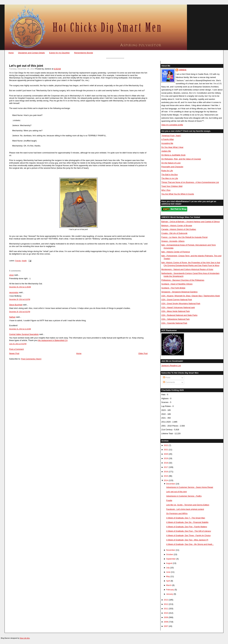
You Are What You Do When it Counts (178, 194)
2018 (166, 463)
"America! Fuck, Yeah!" (171, 136)
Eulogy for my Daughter (60, 53)
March (169, 585)
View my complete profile (172, 125)
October (170, 554)
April (168, 581)
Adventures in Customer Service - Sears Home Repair (190, 487)
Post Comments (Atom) (31, 359)
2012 (166, 604)
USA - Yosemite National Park (174, 323)
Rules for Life (167, 171)
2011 (166, 609)
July (168, 568)
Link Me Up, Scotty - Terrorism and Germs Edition (188, 505)
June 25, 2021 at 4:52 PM (18, 344)
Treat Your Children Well (172, 186)
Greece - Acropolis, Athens (173, 241)
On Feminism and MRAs (177, 513)
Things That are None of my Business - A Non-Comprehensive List (190, 182)
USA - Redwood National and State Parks (179, 315)
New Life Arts (25, 638)
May (168, 576)
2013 (166, 600)
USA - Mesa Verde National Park (175, 311)
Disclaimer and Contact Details (31, 53)
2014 (166, 480)
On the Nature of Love (171, 163)
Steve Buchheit (16, 305)
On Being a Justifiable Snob (173, 155)
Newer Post (14, 353)
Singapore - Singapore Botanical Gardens (179, 292)
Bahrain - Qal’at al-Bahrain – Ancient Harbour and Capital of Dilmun (191, 222)
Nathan (12, 317)
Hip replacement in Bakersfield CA (53, 340)
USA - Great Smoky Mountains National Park (181, 303)
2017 (166, 467)
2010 (166, 613)
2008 (166, 622)
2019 (166, 458)
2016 (166, 472)
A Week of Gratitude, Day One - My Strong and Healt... (190, 544)
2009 (166, 617)
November (171, 550)
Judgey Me (166, 151)
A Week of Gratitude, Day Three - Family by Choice (188, 535)
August (169, 563)
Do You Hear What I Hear (172, 147)
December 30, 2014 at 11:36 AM (20, 287)
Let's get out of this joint (26, 66)
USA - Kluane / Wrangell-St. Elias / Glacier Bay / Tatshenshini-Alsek (191, 296)
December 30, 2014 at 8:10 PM (20, 299)
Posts (167, 378)
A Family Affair (168, 139)
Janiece (183, 70)
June (168, 572)
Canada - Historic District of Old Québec (179, 229)
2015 (166, 476)
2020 (166, 454)
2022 (166, 445)
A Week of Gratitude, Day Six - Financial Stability (187, 522)
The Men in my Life (170, 178)
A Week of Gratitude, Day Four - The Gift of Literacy (189, 531)
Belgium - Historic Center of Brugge (177, 226)
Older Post (143, 353)
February (170, 590)
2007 (166, 626)
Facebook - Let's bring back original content (185, 509)
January (170, 594)
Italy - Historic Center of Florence (176, 252)
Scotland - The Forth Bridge (173, 288)
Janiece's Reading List (171, 366)
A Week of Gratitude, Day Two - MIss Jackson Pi (187, 540)
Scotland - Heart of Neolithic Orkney (177, 284)
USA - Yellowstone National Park (175, 319)
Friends (18, 261)
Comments (169, 382)
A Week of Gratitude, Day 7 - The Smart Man (186, 518)
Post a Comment (16, 349)
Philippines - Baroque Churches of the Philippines (183, 280)
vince (11, 275)
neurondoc (14, 292)
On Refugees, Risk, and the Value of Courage (181, 159)
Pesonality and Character (172, 167)
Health (24, 261)
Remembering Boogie (84, 53)
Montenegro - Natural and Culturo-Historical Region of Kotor (187, 269)
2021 (166, 450)
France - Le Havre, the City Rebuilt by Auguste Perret (184, 237)
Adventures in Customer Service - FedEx (184, 496)
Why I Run (166, 190)
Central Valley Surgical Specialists (24, 334)
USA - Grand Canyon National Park (177, 300)
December (171, 484)
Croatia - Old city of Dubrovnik (174, 233)
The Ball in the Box (169, 175)
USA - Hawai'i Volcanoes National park (178, 307)
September (171, 559)
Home (11, 53)
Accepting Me (167, 143)
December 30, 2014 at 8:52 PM (20, 312)
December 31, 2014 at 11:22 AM (20, 329)
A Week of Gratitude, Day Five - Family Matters (187, 527)
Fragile (169, 500)
